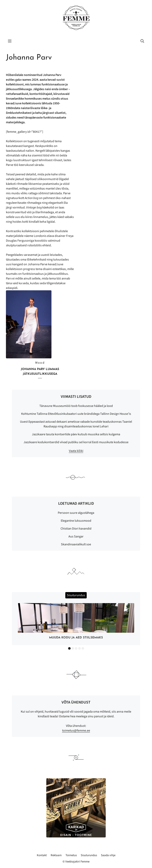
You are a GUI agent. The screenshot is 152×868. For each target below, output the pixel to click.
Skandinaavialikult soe (76, 544)
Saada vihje (108, 855)
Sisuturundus (89, 855)
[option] (76, 622)
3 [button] (76, 648)
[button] (142, 41)
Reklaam (56, 855)
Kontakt (42, 855)
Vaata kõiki (76, 451)
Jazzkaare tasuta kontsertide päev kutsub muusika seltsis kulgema (76, 434)
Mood (40, 363)
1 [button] (69, 648)
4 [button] (79, 648)
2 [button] (73, 648)
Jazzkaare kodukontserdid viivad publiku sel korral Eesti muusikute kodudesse (76, 442)
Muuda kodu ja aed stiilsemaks (76, 638)
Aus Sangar (76, 536)
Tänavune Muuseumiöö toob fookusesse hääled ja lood (76, 406)
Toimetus (71, 855)
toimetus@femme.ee (76, 731)
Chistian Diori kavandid (76, 529)
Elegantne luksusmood (76, 521)
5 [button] (83, 648)
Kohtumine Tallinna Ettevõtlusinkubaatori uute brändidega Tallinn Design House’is (76, 414)
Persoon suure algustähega (76, 513)
